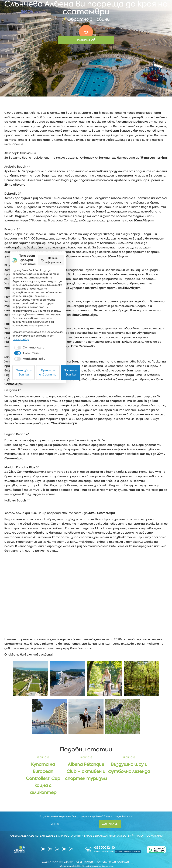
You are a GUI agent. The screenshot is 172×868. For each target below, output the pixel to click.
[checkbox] (43, 845)
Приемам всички (126, 856)
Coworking (158, 829)
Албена (12, 829)
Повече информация (128, 800)
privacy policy (128, 837)
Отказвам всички (46, 856)
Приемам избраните (86, 856)
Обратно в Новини (86, 19)
